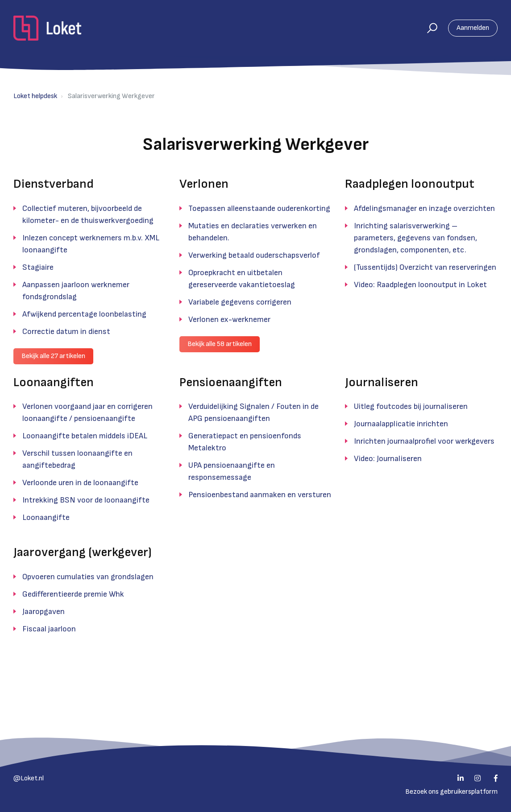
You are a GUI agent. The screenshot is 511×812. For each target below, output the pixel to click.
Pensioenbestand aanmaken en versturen (260, 495)
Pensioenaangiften (231, 382)
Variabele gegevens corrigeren (240, 302)
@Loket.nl (29, 778)
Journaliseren (382, 382)
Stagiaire (38, 267)
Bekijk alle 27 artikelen (53, 356)
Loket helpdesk (35, 96)
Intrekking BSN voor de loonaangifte (86, 500)
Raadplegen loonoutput (410, 184)
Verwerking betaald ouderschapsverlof (254, 255)
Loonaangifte (46, 517)
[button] (428, 28)
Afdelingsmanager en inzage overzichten (424, 208)
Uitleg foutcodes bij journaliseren (411, 406)
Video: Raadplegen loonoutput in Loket (420, 285)
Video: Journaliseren (388, 459)
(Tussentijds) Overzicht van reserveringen (425, 267)
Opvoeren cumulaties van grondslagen (88, 577)
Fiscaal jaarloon (49, 629)
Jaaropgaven (44, 612)
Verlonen (204, 184)
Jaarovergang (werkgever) (83, 552)
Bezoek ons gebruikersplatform (451, 792)
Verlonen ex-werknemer (229, 319)
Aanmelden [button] (473, 28)
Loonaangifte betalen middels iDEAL (85, 436)
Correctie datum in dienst (66, 332)
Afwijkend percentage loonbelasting (84, 314)
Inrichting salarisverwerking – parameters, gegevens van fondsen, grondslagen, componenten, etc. (415, 238)
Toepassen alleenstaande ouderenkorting (259, 208)
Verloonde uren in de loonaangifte (80, 483)
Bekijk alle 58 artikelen (220, 344)
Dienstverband (54, 184)
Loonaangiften (54, 382)
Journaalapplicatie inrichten (401, 424)
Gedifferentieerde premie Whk (73, 594)
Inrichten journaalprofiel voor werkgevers (424, 441)
